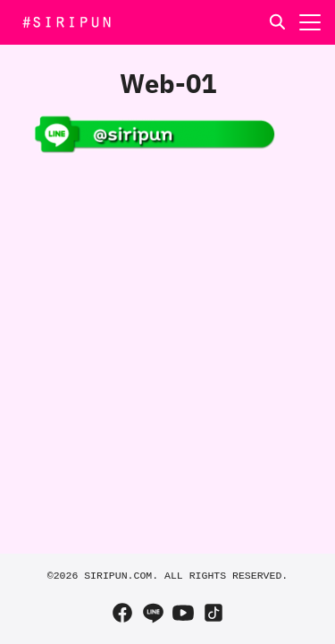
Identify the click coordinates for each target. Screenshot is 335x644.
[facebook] (122, 613)
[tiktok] (214, 613)
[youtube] (183, 613)
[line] (153, 613)
